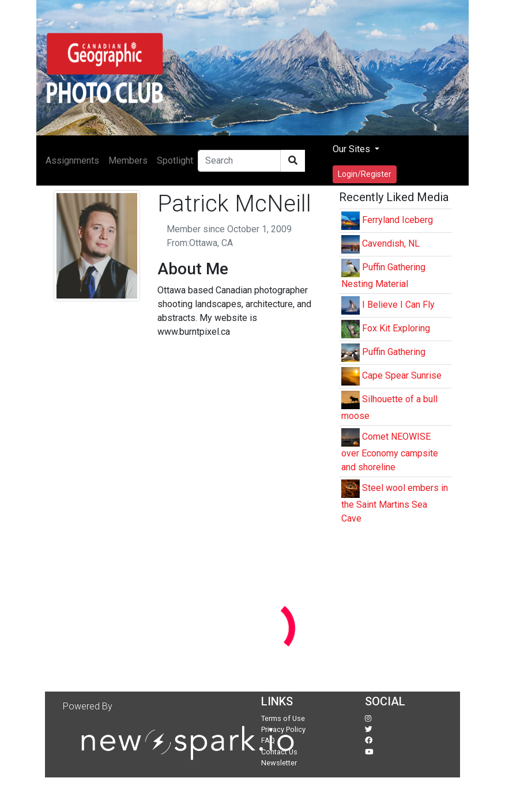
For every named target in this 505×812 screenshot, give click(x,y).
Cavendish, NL (391, 243)
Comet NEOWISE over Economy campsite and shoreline (390, 452)
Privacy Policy (283, 729)
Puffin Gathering (394, 352)
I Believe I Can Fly (398, 305)
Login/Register (365, 174)
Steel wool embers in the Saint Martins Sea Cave (395, 503)
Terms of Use (283, 718)
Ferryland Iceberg (397, 220)
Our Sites (353, 149)
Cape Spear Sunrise (402, 375)
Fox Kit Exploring (396, 328)
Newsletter (279, 763)
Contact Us (279, 752)
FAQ (268, 740)
